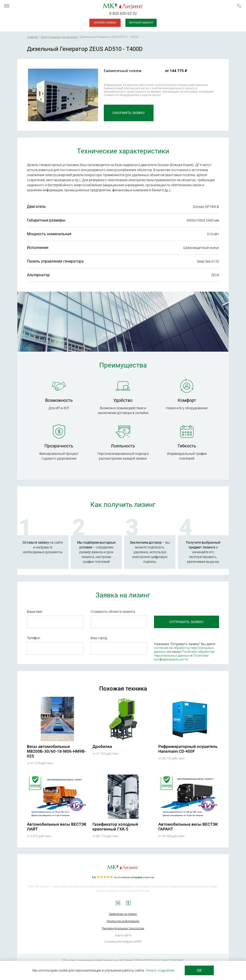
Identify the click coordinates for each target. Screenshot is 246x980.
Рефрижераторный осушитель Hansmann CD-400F (188, 749)
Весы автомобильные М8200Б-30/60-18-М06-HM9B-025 (56, 751)
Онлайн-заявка (105, 23)
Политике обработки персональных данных (184, 654)
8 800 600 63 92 (123, 14)
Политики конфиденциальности (181, 657)
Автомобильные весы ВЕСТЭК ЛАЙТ (57, 827)
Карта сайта (123, 935)
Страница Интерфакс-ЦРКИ (123, 942)
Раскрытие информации (123, 921)
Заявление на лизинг (123, 914)
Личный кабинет (141, 23)
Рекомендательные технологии (123, 928)
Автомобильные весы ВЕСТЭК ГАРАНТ (188, 827)
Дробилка (102, 746)
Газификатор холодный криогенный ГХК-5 (115, 827)
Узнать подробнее (160, 970)
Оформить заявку (127, 113)
